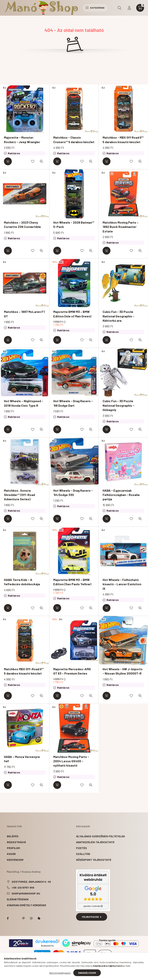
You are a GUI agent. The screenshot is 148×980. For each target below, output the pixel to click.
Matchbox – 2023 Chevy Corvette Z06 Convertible (22, 224)
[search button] (120, 8)
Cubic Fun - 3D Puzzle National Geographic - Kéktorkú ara (119, 316)
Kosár (11, 854)
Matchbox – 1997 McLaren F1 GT (24, 314)
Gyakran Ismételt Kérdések (27, 905)
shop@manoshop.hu (26, 893)
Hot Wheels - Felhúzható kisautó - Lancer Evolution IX (122, 584)
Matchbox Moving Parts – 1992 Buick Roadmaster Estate (121, 227)
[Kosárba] (8, 161)
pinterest (23, 918)
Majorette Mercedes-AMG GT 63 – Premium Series (72, 671)
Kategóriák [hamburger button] (95, 8)
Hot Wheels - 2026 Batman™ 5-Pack (74, 224)
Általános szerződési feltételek (101, 836)
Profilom (13, 848)
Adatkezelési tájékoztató (95, 842)
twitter (16, 918)
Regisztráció (16, 842)
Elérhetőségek (18, 899)
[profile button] (129, 8)
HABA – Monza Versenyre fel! (22, 759)
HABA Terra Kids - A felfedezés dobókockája (22, 582)
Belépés (13, 836)
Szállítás (83, 854)
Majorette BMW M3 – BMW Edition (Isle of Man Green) (72, 314)
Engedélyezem (87, 973)
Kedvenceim (15, 860)
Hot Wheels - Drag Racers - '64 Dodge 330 (73, 493)
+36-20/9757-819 (23, 887)
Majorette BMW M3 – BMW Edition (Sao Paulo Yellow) (72, 582)
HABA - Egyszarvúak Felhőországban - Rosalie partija (121, 495)
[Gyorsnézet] (41, 161)
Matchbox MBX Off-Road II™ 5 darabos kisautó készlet (24, 671)
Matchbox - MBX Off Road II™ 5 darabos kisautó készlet (123, 140)
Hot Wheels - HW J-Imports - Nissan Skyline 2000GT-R (123, 671)
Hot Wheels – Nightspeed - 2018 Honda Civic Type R (23, 403)
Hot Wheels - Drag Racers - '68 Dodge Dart (73, 403)
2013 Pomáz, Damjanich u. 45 (31, 882)
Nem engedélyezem (60, 973)
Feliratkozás (92, 917)
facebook (8, 918)
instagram (31, 918)
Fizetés (81, 848)
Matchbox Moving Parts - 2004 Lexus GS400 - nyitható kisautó (71, 761)
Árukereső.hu (47, 946)
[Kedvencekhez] (33, 161)
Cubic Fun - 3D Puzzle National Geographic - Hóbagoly (119, 405)
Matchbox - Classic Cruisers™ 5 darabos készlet (74, 140)
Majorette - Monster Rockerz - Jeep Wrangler (22, 140)
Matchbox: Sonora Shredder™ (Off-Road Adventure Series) (19, 495)
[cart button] (140, 8)
